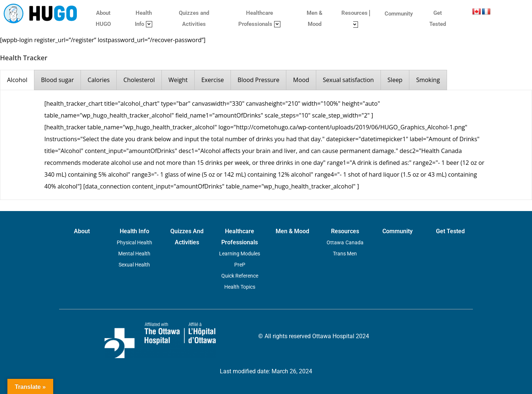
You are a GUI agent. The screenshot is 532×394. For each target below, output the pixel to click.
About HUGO (103, 18)
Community (399, 14)
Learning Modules (240, 254)
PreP (240, 265)
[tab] (17, 80)
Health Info (144, 18)
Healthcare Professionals (259, 18)
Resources (356, 19)
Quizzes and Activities (194, 18)
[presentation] (17, 80)
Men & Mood (315, 18)
